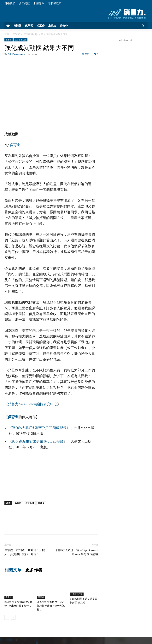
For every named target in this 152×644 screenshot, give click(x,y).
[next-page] (13, 617)
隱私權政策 (55, 3)
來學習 (29, 26)
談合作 (64, 26)
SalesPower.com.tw (17, 54)
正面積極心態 (31, 34)
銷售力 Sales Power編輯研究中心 (33, 404)
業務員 (41, 503)
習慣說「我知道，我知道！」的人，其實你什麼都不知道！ (25, 552)
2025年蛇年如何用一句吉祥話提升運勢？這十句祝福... (51, 606)
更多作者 (34, 570)
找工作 (41, 26)
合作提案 (24, 3)
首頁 (7, 34)
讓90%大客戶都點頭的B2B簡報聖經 (39, 428)
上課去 (52, 26)
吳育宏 (15, 145)
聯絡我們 (10, 3)
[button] (143, 26)
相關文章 (13, 570)
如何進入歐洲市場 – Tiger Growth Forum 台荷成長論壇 (77, 552)
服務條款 (39, 3)
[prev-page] (7, 617)
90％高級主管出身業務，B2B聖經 (38, 441)
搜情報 (17, 26)
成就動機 (30, 503)
